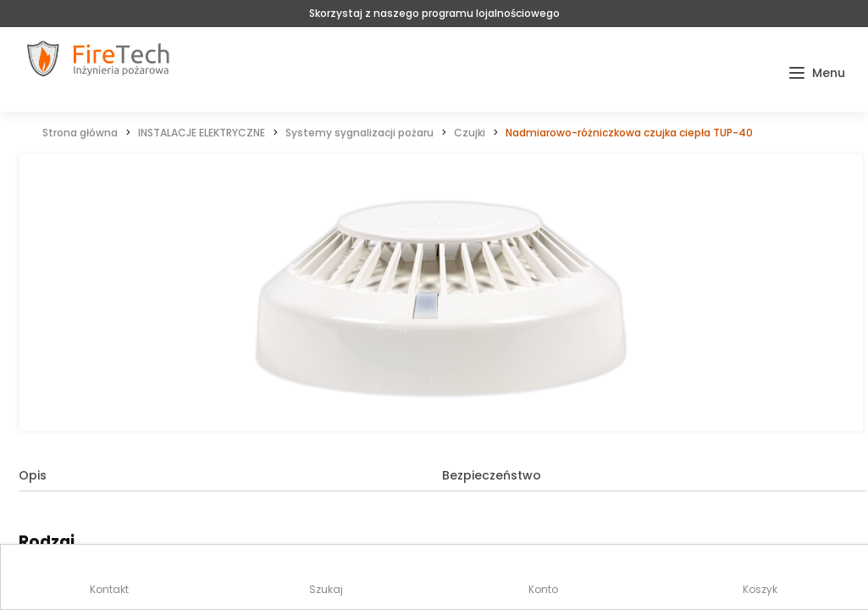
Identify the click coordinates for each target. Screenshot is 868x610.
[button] (817, 73)
